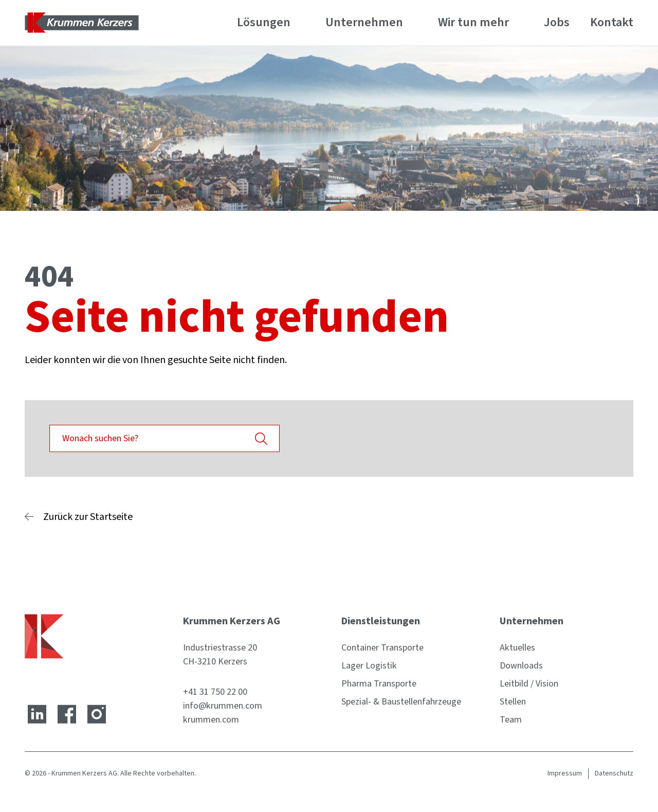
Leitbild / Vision (529, 684)
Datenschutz (614, 773)
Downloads (521, 666)
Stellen (513, 702)
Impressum (565, 773)
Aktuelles (517, 648)
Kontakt (612, 22)
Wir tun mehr (473, 22)
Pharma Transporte (379, 684)
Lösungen (264, 22)
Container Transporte (382, 648)
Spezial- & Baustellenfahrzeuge (401, 702)
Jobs (557, 22)
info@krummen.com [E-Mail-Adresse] (223, 706)
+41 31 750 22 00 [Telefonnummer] (215, 692)
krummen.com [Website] (211, 720)
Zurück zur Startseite (88, 517)
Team (511, 720)
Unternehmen (364, 22)
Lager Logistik (369, 666)
